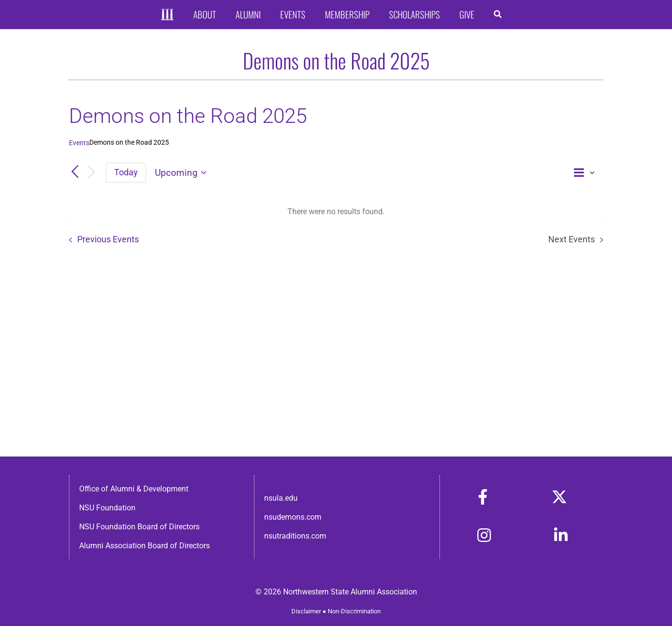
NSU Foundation (107, 508)
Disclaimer (306, 611)
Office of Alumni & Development (134, 489)
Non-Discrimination (354, 611)
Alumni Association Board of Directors (144, 546)
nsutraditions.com (295, 536)
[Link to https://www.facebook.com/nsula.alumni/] (483, 497)
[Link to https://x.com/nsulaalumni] (559, 497)
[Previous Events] (75, 172)
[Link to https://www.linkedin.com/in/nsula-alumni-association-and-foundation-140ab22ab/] (561, 535)
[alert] (336, 211)
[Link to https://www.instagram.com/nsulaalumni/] (484, 535)
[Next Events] (91, 173)
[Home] (167, 15)
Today (126, 172)
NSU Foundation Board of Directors (139, 527)
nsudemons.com (293, 517)
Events (79, 143)
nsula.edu (281, 498)
